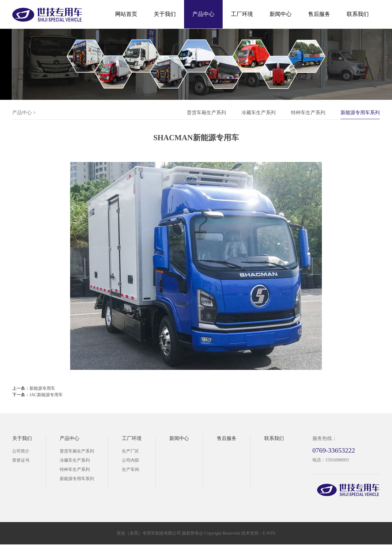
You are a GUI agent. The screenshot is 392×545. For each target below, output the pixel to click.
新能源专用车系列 (360, 113)
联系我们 (358, 14)
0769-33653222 (334, 450)
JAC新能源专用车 (46, 395)
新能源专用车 (42, 388)
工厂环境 (242, 14)
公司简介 (21, 451)
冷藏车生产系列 (258, 113)
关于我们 (165, 14)
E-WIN (269, 533)
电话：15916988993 (331, 460)
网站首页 (126, 14)
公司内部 (130, 460)
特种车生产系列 (308, 113)
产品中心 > (24, 113)
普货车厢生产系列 (206, 113)
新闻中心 (281, 14)
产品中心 (203, 14)
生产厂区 (130, 451)
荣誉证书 (21, 460)
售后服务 (319, 14)
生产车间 (130, 470)
